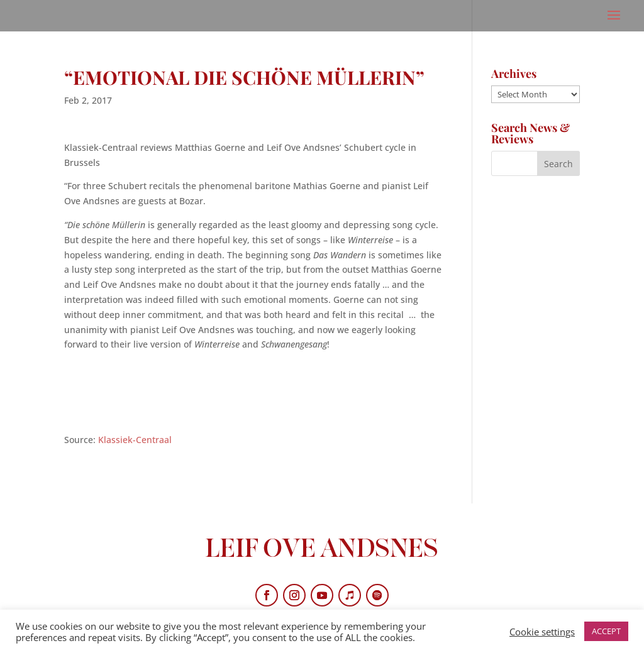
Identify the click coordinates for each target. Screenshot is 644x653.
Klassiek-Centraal (135, 440)
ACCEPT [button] (606, 631)
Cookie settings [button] (542, 632)
